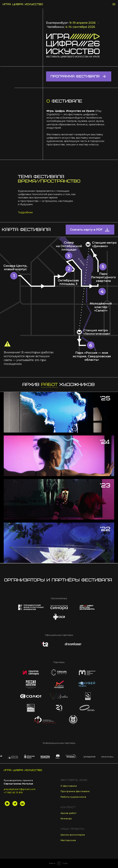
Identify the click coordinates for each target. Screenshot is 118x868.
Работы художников (73, 797)
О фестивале (69, 786)
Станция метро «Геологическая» (97, 332)
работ (49, 385)
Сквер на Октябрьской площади (69, 246)
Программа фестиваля (75, 791)
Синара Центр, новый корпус (15, 267)
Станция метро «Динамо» (104, 244)
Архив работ (69, 813)
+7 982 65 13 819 (13, 792)
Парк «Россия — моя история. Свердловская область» (92, 356)
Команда (66, 819)
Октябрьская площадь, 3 (68, 282)
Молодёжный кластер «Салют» (101, 307)
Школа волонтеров (73, 835)
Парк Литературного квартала (103, 277)
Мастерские (68, 840)
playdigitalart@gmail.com (20, 789)
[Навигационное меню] (114, 4)
